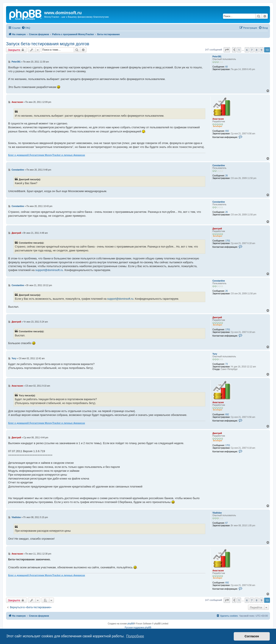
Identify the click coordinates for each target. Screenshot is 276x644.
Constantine (219, 165)
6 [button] (247, 50)
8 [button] (256, 50)
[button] (227, 50)
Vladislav (217, 513)
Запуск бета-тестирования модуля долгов (48, 44)
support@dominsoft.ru (49, 270)
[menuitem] (26, 28)
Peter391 (217, 57)
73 (227, 364)
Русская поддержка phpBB (138, 628)
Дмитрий (217, 229)
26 (227, 176)
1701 (228, 241)
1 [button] (239, 50)
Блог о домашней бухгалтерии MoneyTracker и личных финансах (47, 155)
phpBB (131, 624)
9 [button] (261, 50)
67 (227, 523)
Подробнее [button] (135, 636)
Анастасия (218, 119)
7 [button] (252, 50)
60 (227, 67)
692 (227, 131)
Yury (215, 354)
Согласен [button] (252, 636)
